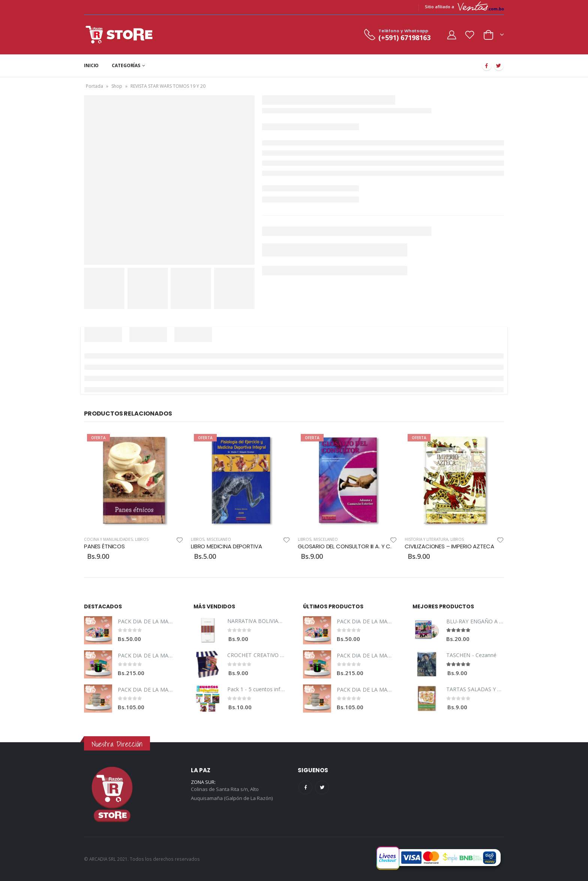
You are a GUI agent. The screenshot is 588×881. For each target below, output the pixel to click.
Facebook (305, 787)
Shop (117, 86)
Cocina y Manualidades (108, 539)
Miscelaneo (219, 539)
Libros (142, 539)
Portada (94, 86)
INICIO (91, 65)
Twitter (322, 787)
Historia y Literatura (426, 539)
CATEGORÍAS (126, 65)
